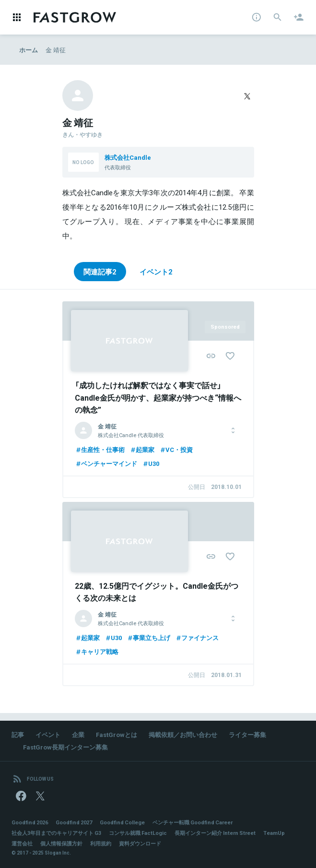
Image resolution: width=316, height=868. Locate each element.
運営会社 (22, 843)
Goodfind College (122, 822)
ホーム (29, 50)
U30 (151, 463)
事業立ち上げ (148, 637)
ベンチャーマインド (106, 463)
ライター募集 (247, 734)
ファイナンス (197, 637)
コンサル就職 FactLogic (138, 833)
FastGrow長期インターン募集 (65, 747)
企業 (78, 734)
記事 (18, 734)
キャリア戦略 (97, 651)
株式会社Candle (128, 157)
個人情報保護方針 (61, 843)
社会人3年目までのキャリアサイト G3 (56, 833)
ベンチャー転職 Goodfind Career (193, 822)
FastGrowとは (117, 734)
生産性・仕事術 (100, 449)
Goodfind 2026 (30, 822)
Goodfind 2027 (74, 822)
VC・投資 (176, 449)
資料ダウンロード (140, 843)
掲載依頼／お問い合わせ (183, 734)
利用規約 (101, 843)
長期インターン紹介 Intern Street (215, 833)
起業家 (142, 449)
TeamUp (274, 833)
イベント (48, 734)
